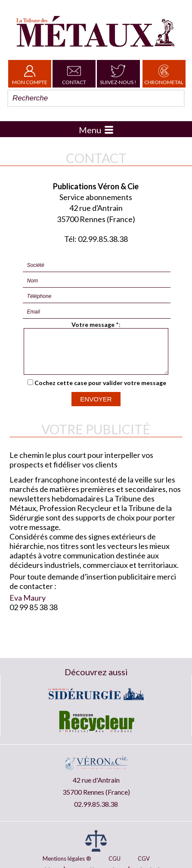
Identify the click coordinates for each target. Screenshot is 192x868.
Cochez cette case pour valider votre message (100, 390)
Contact (74, 74)
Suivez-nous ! (118, 74)
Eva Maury (28, 605)
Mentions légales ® (67, 859)
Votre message (93, 324)
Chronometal (164, 74)
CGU (115, 859)
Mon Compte (30, 74)
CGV (144, 859)
